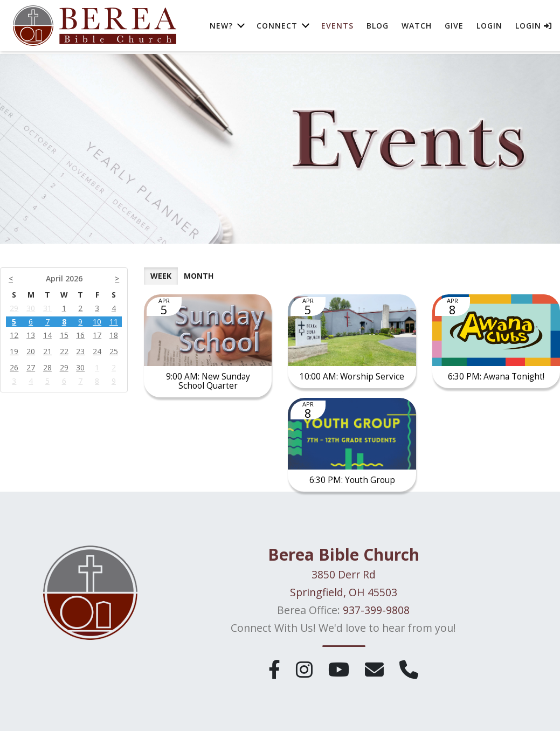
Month (199, 276)
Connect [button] (277, 27)
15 (64, 335)
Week (161, 276)
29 (14, 308)
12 (14, 335)
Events (337, 27)
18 (114, 335)
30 (31, 308)
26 (14, 367)
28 (47, 367)
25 (114, 351)
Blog (378, 27)
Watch (417, 27)
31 (47, 308)
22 (64, 351)
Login (489, 27)
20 (31, 351)
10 (97, 322)
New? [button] (221, 27)
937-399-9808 (376, 613)
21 (47, 351)
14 (47, 335)
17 (97, 335)
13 (31, 335)
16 (80, 335)
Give (454, 27)
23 (80, 351)
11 (114, 322)
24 (97, 351)
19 (14, 351)
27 (31, 367)
